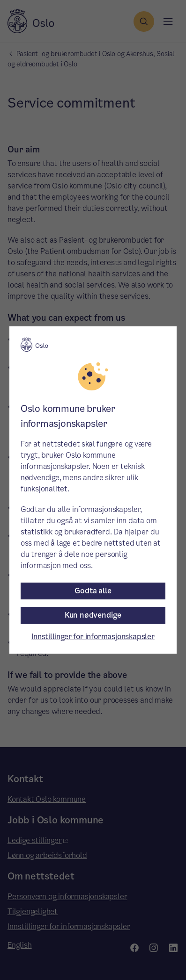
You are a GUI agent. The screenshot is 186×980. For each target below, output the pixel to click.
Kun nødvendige (93, 615)
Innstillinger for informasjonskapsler (93, 637)
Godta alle (93, 591)
